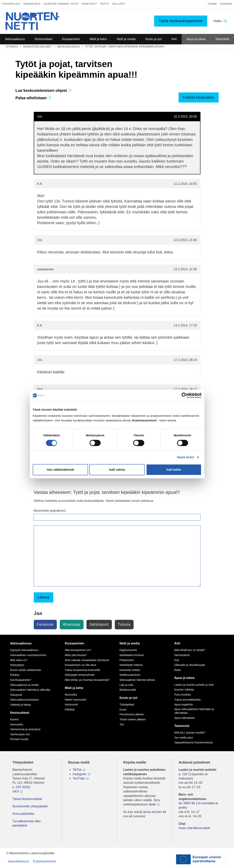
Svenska (226, 4)
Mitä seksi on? (19, 660)
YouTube (79, 778)
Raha (177, 670)
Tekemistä (182, 726)
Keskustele (32, 4)
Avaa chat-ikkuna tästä (194, 828)
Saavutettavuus (18, 861)
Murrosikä (71, 695)
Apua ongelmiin (184, 704)
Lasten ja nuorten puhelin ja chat (194, 685)
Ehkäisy (15, 675)
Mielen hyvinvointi (76, 700)
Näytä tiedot (185, 457)
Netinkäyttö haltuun (131, 665)
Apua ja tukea (184, 678)
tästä (152, 804)
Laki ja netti (126, 685)
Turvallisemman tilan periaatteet (27, 823)
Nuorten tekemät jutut (61, 4)
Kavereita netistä (130, 670)
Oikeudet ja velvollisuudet (190, 665)
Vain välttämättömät (60, 470)
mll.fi (16, 791)
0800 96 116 (192, 803)
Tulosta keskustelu (199, 97)
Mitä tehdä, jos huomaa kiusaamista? (87, 680)
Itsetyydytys (17, 665)
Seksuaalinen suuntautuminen (28, 655)
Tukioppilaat (11, 4)
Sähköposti (99, 624)
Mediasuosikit (128, 690)
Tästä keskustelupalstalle (181, 21)
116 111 (188, 774)
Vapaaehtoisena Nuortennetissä (193, 742)
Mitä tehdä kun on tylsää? (190, 650)
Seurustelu (17, 724)
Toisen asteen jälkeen (133, 719)
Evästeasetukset (44, 861)
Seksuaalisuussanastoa (24, 700)
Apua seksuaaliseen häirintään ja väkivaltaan (194, 711)
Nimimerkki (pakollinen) (50, 511)
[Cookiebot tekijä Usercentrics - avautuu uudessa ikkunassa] (184, 395)
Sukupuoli (16, 695)
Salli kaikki (174, 470)
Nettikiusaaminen (130, 675)
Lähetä (44, 597)
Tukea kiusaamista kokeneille (82, 670)
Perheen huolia (19, 739)
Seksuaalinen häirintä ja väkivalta (30, 690)
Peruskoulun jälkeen (132, 714)
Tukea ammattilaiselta (187, 700)
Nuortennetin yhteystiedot (30, 806)
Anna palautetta (23, 814)
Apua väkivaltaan (185, 718)
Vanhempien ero (20, 734)
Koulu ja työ (129, 698)
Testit (105, 4)
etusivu (12, 46)
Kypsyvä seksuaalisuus (24, 650)
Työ (122, 724)
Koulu (123, 710)
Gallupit (119, 4)
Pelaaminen (127, 660)
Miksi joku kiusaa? (76, 655)
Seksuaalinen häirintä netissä (137, 680)
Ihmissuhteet (20, 713)
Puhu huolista (183, 695)
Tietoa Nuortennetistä (27, 799)
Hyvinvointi (71, 704)
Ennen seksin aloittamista (25, 670)
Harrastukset (182, 655)
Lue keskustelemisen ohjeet (44, 90)
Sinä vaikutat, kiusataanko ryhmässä (87, 660)
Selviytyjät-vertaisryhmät (79, 675)
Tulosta (124, 624)
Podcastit (90, 4)
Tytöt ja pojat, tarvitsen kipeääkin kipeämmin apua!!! (125, 46)
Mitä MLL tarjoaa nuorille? (190, 733)
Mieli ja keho (74, 688)
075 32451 (23, 787)
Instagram (80, 774)
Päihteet (70, 710)
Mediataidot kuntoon (132, 655)
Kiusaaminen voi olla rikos (80, 665)
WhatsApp (72, 624)
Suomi (213, 4)
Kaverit (14, 719)
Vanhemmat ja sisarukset (25, 729)
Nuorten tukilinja (184, 690)
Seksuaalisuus (68, 46)
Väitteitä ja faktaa (20, 705)
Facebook (45, 624)
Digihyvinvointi (128, 650)
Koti (177, 660)
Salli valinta (117, 470)
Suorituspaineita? (21, 680)
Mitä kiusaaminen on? (78, 650)
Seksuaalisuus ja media (24, 685)
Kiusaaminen (74, 643)
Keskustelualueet (38, 46)
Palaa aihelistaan (34, 98)
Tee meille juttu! (184, 738)
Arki (177, 643)
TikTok (77, 770)
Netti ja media (130, 643)
